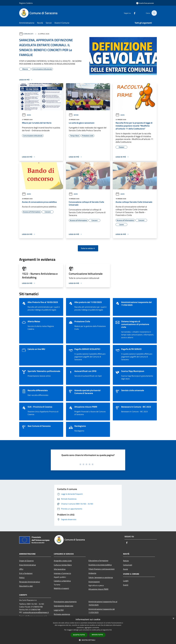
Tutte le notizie (88, 248)
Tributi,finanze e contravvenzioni (102, 569)
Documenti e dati (26, 586)
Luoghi (126, 581)
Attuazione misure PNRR (98, 589)
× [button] (173, 619)
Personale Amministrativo (30, 582)
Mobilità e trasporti (61, 588)
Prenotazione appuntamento (65, 602)
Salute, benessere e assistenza (101, 577)
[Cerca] (154, 13)
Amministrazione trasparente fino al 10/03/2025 (103, 603)
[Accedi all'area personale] (145, 3)
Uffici (21, 569)
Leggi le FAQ (59, 610)
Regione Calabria (26, 3)
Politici (22, 578)
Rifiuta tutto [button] (97, 635)
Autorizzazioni (94, 582)
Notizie (74, 115)
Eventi (126, 585)
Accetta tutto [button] (79, 635)
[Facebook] (133, 13)
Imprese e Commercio (62, 573)
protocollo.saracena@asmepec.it (36, 612)
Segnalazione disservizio (63, 606)
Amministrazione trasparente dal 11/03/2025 (102, 611)
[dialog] (88, 630)
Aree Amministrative (27, 565)
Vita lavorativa (60, 569)
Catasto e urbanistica (62, 581)
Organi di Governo (26, 561)
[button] (88, 640)
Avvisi (26, 115)
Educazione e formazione (98, 561)
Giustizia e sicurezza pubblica (100, 565)
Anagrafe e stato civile (63, 561)
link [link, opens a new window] (111, 630)
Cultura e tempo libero (63, 565)
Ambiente (92, 573)
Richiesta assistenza (62, 614)
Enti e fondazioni (26, 573)
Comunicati (28, 34)
